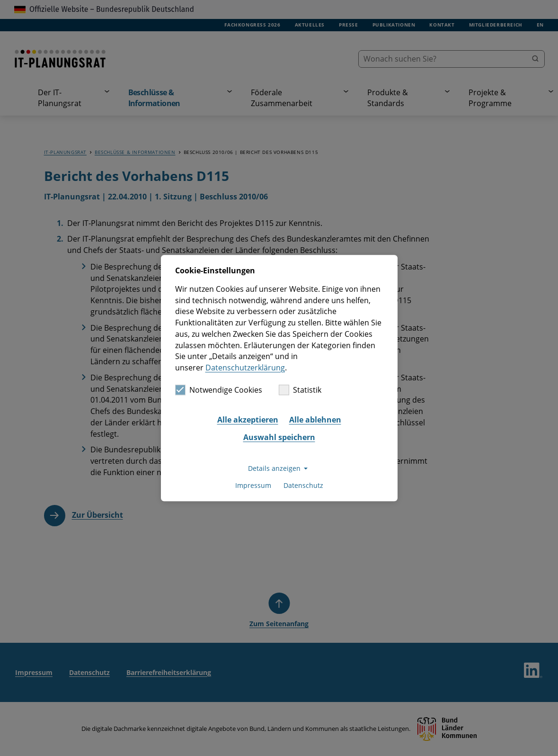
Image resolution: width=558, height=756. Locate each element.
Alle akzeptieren (248, 420)
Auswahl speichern (279, 438)
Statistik (300, 390)
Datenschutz (303, 486)
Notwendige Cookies (219, 390)
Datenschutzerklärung (245, 368)
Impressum (253, 486)
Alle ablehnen (315, 420)
